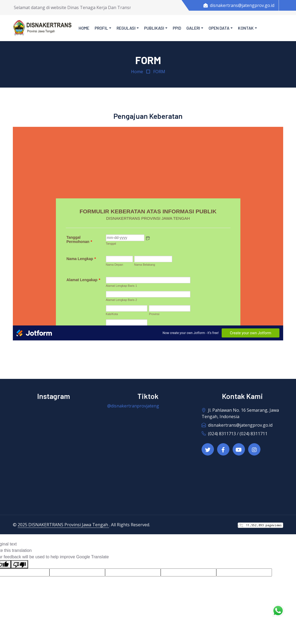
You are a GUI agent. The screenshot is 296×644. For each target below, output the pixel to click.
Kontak (246, 28)
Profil (101, 28)
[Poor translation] (20, 564)
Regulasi (126, 28)
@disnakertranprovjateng (133, 406)
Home (84, 28)
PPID (177, 28)
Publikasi (154, 28)
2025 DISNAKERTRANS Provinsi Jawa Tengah (63, 525)
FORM (159, 72)
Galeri (193, 28)
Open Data (219, 28)
